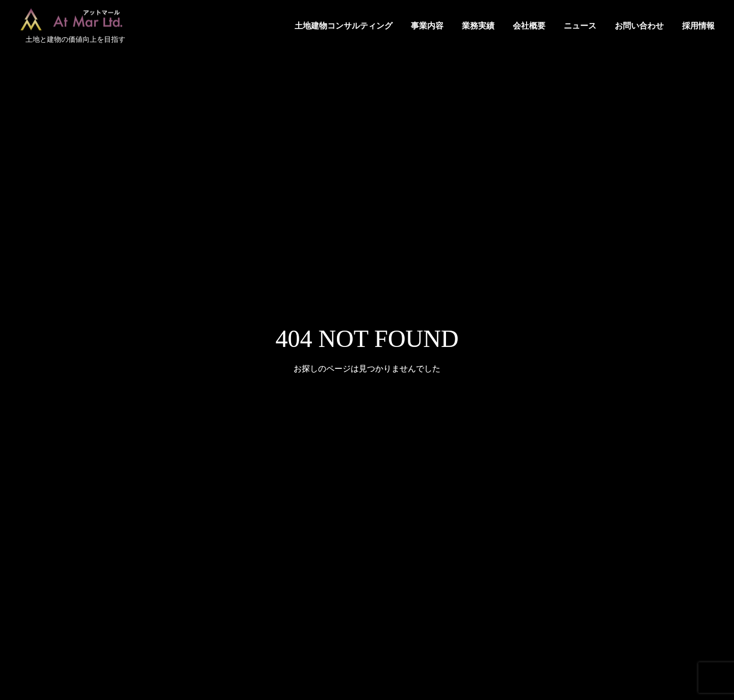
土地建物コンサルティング (344, 26)
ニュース (580, 26)
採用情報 (698, 26)
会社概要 (529, 26)
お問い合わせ (639, 26)
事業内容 (427, 26)
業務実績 (478, 26)
